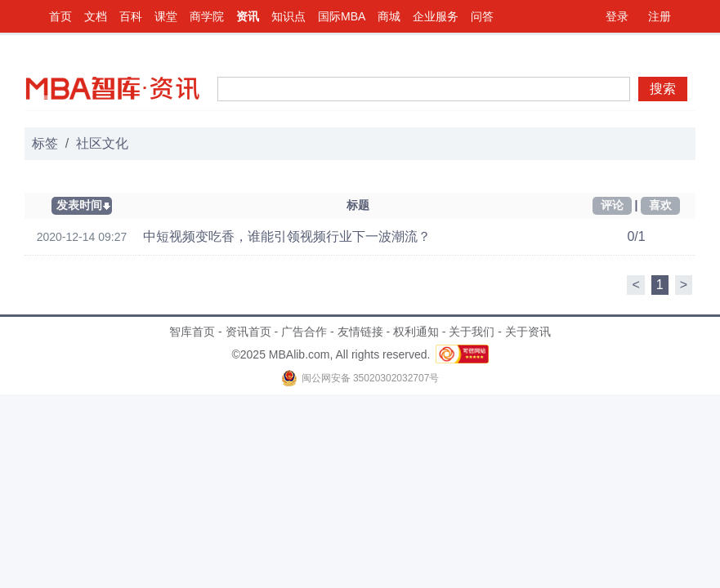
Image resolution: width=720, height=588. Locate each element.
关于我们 (472, 332)
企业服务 (436, 16)
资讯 (248, 16)
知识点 (288, 16)
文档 (96, 16)
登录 (617, 16)
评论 (612, 205)
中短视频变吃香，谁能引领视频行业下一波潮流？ (287, 236)
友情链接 (360, 332)
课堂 (166, 16)
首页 (60, 16)
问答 (482, 16)
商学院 (207, 16)
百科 (131, 16)
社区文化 (102, 143)
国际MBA (342, 16)
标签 (45, 143)
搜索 (663, 89)
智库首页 (192, 332)
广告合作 (304, 332)
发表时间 (79, 205)
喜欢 (660, 205)
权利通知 (416, 332)
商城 (389, 16)
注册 (660, 16)
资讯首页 (248, 332)
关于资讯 (528, 332)
